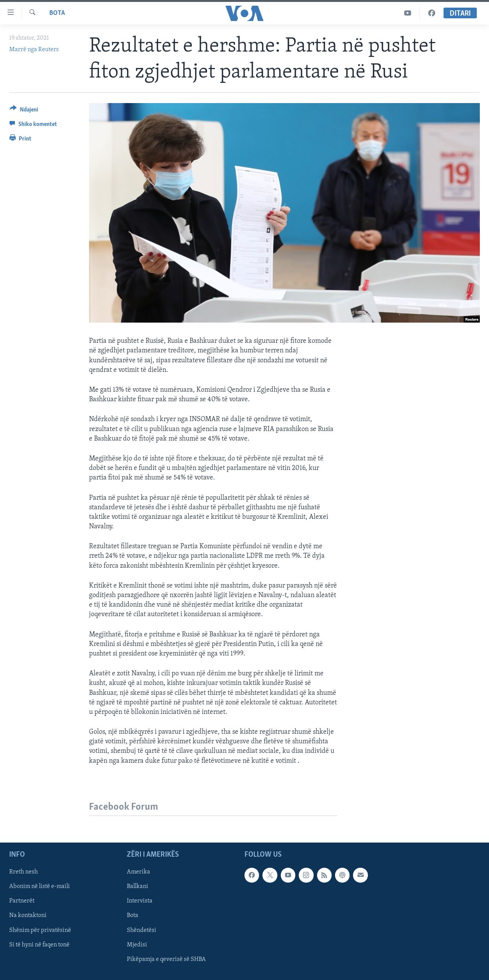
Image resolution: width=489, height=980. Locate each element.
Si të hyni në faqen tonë (39, 944)
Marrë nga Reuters (34, 50)
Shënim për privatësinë (40, 930)
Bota (57, 13)
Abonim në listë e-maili (40, 886)
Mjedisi (137, 944)
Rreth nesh (23, 872)
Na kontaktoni (28, 915)
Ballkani (138, 886)
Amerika (138, 872)
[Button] (24, 111)
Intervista (140, 901)
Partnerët (22, 901)
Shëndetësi (142, 930)
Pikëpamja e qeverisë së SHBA (166, 959)
